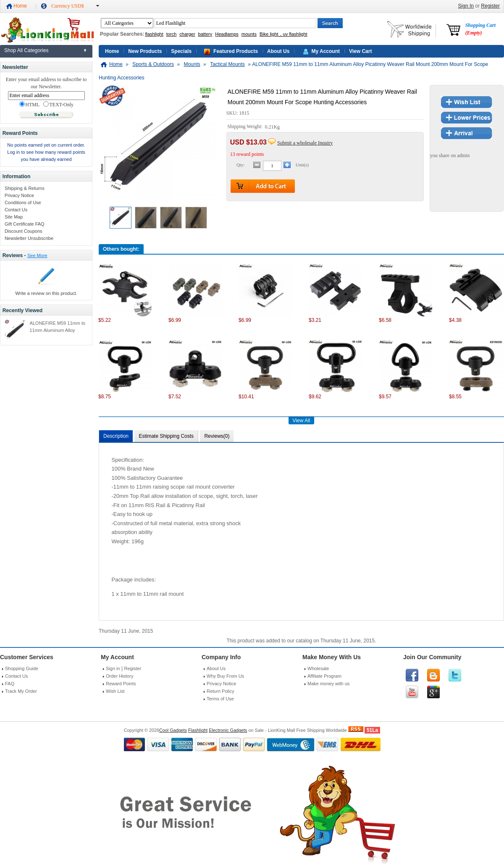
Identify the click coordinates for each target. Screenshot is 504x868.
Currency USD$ (68, 6)
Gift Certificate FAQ (25, 224)
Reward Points (121, 684)
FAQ (10, 684)
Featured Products (236, 51)
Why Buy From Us (225, 676)
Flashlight (198, 730)
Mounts (192, 64)
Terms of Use (220, 699)
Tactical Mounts (227, 64)
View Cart (360, 51)
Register (490, 6)
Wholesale (318, 668)
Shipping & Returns (25, 188)
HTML (29, 105)
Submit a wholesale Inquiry (305, 143)
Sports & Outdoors (153, 64)
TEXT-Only (58, 105)
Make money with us (328, 684)
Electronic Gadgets (228, 730)
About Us (278, 51)
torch (171, 34)
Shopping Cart (480, 29)
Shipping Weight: (245, 127)
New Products (145, 51)
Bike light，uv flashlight (283, 34)
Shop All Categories (26, 50)
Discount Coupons (24, 231)
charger (187, 34)
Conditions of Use (23, 203)
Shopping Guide (22, 668)
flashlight (154, 34)
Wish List (115, 691)
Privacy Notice (19, 195)
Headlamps (227, 34)
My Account (325, 51)
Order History (119, 676)
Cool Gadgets (173, 730)
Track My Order (21, 691)
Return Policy (220, 691)
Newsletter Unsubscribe (29, 238)
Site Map (14, 217)
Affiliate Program (324, 676)
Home (20, 6)
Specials (181, 51)
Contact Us (16, 210)
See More (37, 255)
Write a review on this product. (46, 293)
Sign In (466, 6)
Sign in (113, 668)
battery (205, 34)
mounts (249, 34)
